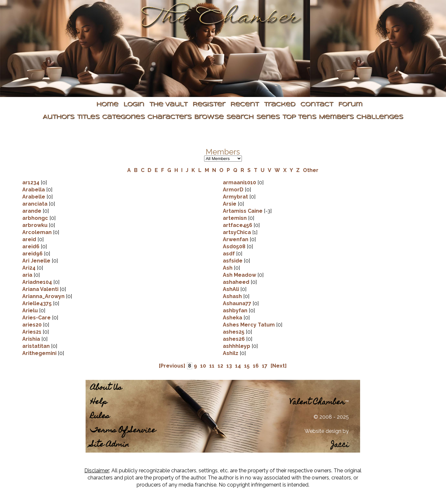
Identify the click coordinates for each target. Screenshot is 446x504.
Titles (88, 117)
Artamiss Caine (243, 211)
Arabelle (34, 197)
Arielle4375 (37, 303)
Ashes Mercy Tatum (249, 325)
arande (32, 211)
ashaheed (236, 282)
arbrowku (35, 225)
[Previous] (172, 366)
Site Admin (110, 445)
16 (256, 366)
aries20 (32, 325)
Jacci (340, 445)
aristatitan (36, 346)
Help (99, 402)
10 (203, 366)
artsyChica (237, 232)
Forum (350, 105)
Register (209, 105)
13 (229, 366)
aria (27, 275)
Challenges (380, 117)
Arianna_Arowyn (43, 296)
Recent (244, 105)
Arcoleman (37, 232)
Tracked (280, 105)
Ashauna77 (237, 303)
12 (220, 366)
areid (29, 239)
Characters (169, 117)
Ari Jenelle (36, 261)
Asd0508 (234, 247)
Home (107, 105)
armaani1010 (239, 182)
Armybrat (235, 197)
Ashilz (231, 353)
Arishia (31, 339)
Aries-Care (36, 318)
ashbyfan (235, 311)
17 (265, 366)
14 (238, 366)
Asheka (233, 318)
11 (212, 366)
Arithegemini (40, 353)
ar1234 (31, 182)
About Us (106, 388)
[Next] (279, 366)
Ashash (232, 296)
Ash (228, 268)
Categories (123, 117)
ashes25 (234, 332)
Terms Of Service (123, 431)
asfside (233, 261)
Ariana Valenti (40, 289)
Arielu (30, 311)
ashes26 (234, 339)
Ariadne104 (37, 282)
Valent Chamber (317, 403)
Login (134, 105)
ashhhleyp (237, 346)
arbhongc (35, 218)
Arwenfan (236, 239)
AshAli (231, 289)
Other (311, 170)
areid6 (31, 247)
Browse (209, 117)
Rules (100, 417)
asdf (229, 254)
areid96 (32, 254)
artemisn (235, 218)
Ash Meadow (239, 275)
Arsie (230, 204)
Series (268, 117)
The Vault (168, 105)
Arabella (34, 190)
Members (336, 117)
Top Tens (299, 117)
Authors (58, 117)
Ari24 (29, 268)
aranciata (35, 204)
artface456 (238, 225)
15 (247, 366)
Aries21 (32, 332)
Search (240, 117)
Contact (317, 105)
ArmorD (233, 190)
